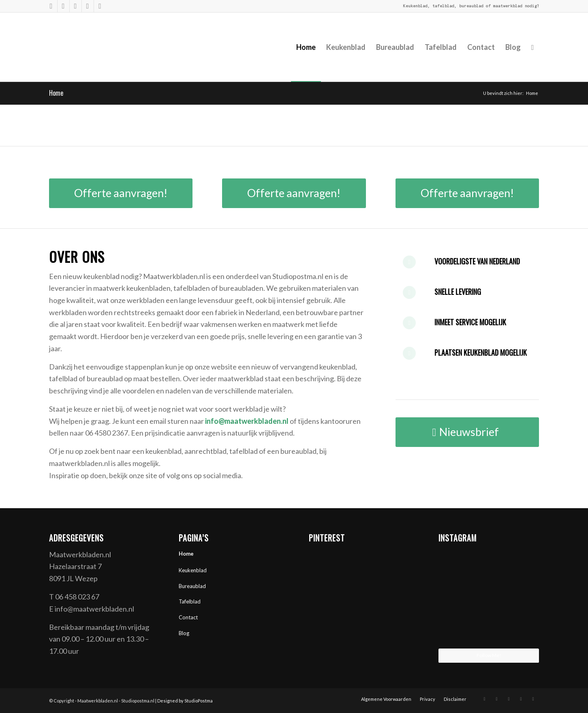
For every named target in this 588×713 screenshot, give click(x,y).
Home (56, 93)
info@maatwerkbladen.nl (247, 421)
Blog (184, 633)
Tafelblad (190, 601)
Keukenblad (193, 570)
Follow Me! (489, 655)
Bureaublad (192, 586)
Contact (188, 617)
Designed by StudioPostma (185, 701)
